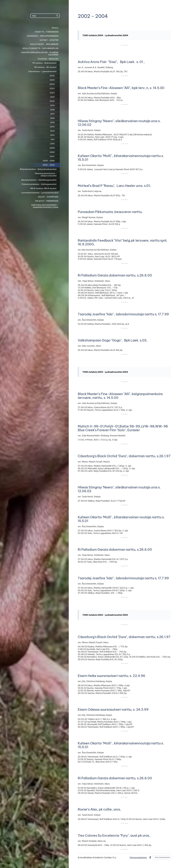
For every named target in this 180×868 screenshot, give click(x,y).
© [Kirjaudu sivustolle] (79, 858)
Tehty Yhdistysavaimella (162, 857)
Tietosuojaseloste (138, 858)
